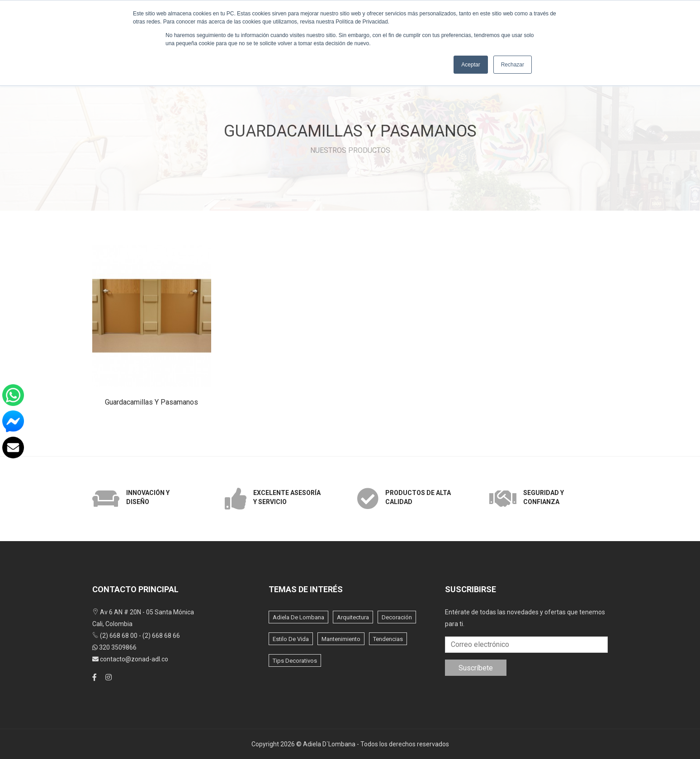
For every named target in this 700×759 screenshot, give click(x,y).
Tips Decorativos (295, 661)
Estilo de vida (291, 639)
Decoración (397, 617)
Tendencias (388, 639)
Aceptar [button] (471, 65)
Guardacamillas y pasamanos (151, 402)
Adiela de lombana (298, 617)
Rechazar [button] (513, 65)
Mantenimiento (341, 639)
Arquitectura (353, 617)
